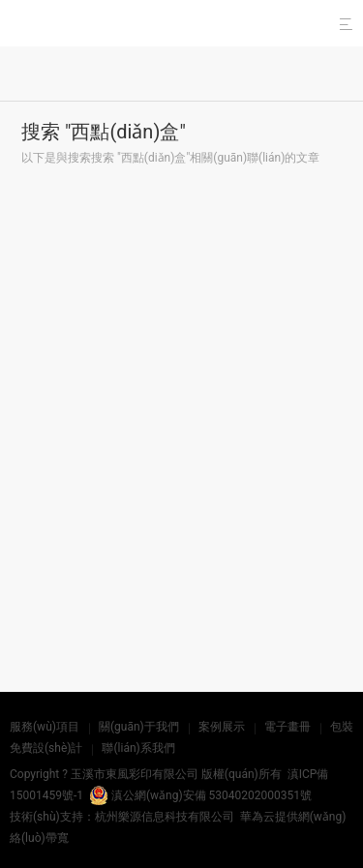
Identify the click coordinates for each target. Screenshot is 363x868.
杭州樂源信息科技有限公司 (165, 817)
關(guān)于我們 (139, 727)
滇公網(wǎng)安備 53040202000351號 (200, 795)
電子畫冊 (287, 727)
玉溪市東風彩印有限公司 (135, 774)
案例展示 (222, 727)
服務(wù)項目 (45, 727)
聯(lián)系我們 (138, 748)
